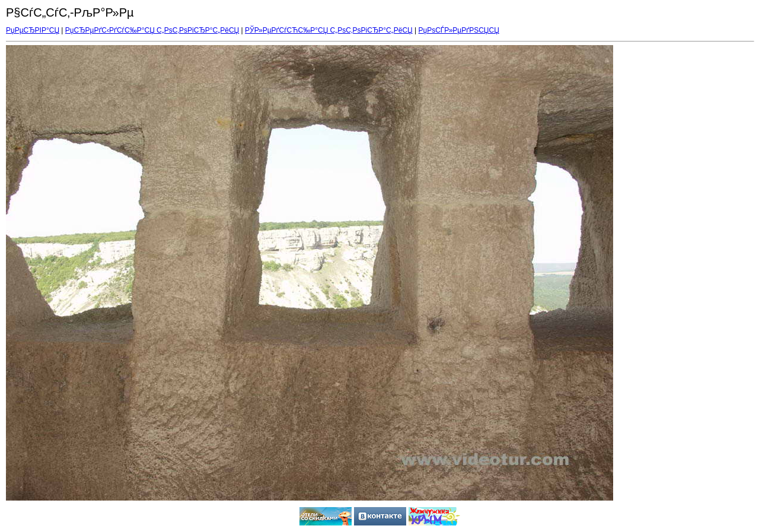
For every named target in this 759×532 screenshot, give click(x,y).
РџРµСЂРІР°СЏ (33, 30)
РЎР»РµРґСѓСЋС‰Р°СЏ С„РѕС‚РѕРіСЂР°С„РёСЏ (329, 30)
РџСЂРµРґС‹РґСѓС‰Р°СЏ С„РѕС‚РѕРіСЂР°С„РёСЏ (152, 30)
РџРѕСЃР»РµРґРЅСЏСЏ (459, 30)
